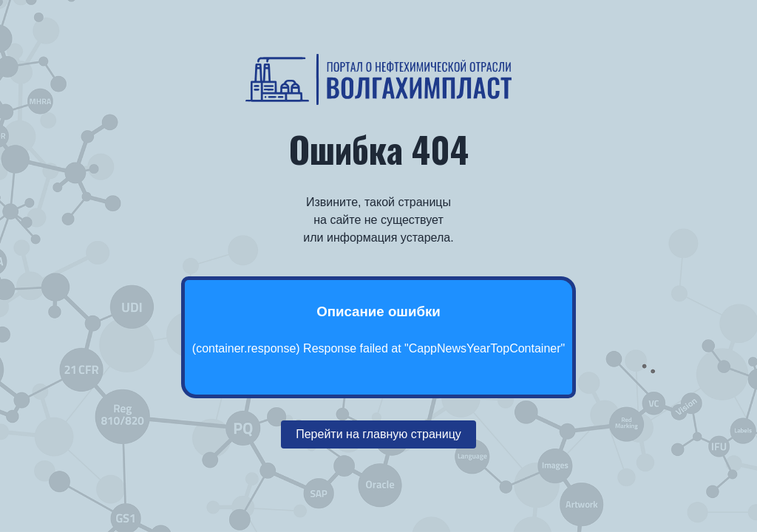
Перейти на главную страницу (378, 434)
